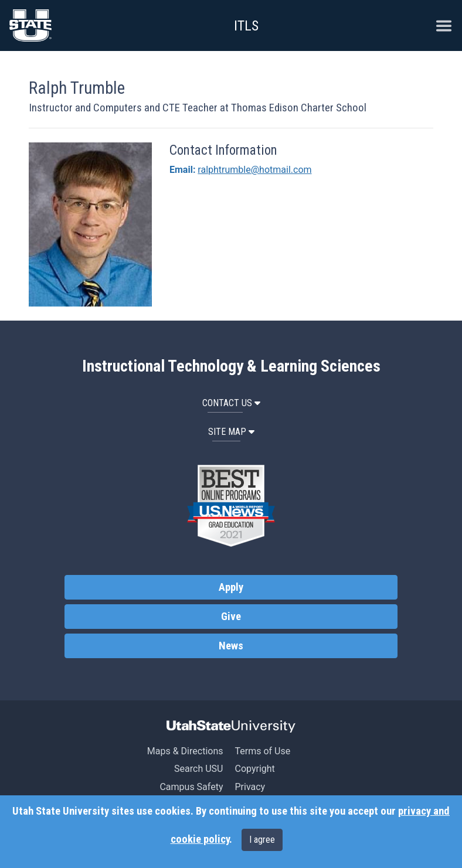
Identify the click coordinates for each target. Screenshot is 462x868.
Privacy (250, 787)
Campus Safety (191, 787)
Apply (231, 587)
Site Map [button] (231, 432)
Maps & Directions (185, 751)
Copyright (254, 769)
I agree (262, 840)
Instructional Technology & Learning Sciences (231, 366)
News (231, 646)
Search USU (198, 769)
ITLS (246, 26)
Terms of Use (262, 751)
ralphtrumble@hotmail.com (254, 170)
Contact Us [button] (231, 403)
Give (231, 617)
